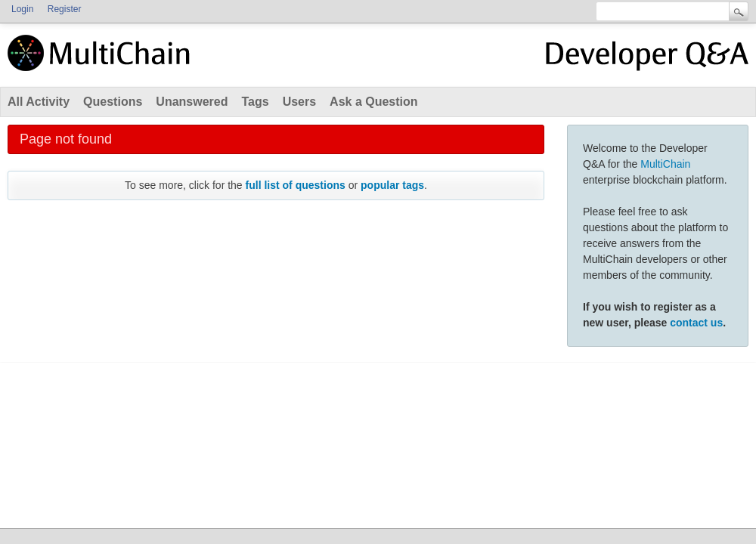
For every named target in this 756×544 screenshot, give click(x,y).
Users (299, 102)
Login (22, 9)
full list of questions (296, 185)
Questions (113, 102)
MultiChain (665, 164)
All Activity (39, 102)
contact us (696, 323)
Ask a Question (373, 102)
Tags (255, 102)
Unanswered (192, 102)
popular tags (392, 185)
